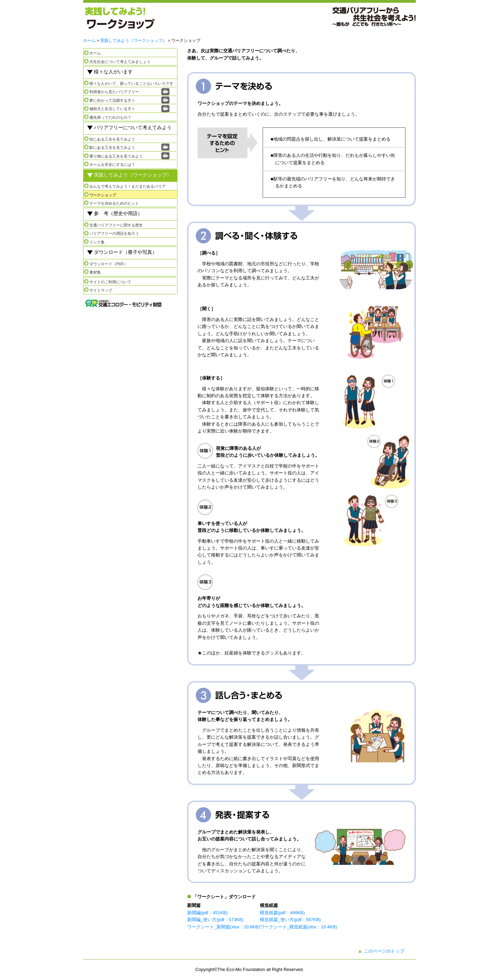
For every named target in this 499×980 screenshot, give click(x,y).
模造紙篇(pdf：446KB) (282, 913)
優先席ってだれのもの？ (110, 117)
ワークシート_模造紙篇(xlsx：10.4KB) (299, 927)
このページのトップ (384, 951)
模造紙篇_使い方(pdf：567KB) (290, 920)
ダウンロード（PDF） (109, 264)
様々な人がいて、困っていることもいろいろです (131, 83)
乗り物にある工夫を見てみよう (116, 156)
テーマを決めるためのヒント (114, 203)
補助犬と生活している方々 (112, 109)
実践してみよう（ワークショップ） (133, 41)
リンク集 (97, 242)
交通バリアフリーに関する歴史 (116, 225)
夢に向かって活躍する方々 (112, 100)
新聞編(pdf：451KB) (207, 913)
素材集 (95, 272)
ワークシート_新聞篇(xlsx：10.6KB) (224, 927)
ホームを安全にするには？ (112, 164)
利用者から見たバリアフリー (114, 92)
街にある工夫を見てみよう (112, 139)
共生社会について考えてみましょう (120, 62)
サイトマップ (101, 290)
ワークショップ (103, 195)
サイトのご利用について (110, 282)
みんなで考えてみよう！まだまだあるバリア (128, 186)
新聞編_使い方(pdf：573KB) (215, 920)
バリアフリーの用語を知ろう (114, 233)
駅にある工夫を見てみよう (112, 148)
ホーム (89, 41)
